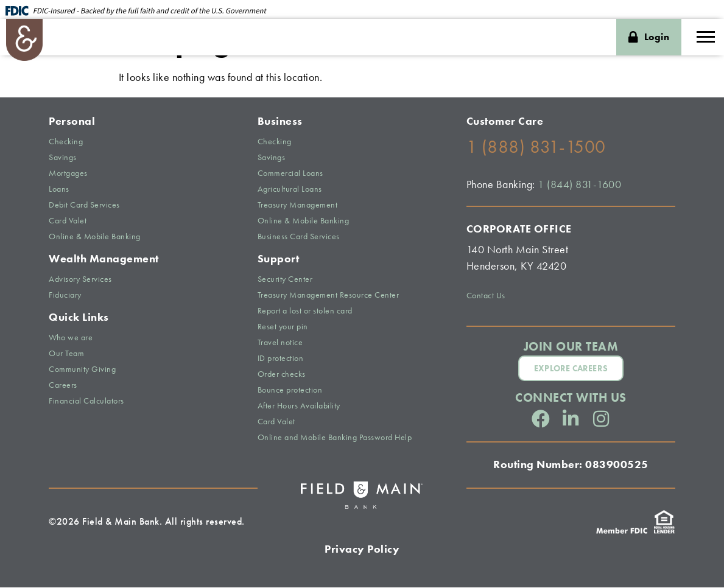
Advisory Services (80, 280)
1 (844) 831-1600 (579, 185)
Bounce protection (290, 391)
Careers (63, 386)
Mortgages (68, 174)
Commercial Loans (290, 174)
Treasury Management (298, 206)
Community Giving (82, 370)
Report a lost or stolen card (305, 312)
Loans (59, 190)
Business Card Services (299, 237)
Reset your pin (283, 327)
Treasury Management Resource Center (329, 296)
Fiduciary (65, 296)
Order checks (282, 375)
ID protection (281, 359)
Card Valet (68, 222)
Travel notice (280, 343)
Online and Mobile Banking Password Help (335, 438)
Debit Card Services (84, 206)
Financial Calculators (86, 402)
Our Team (66, 354)
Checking (66, 142)
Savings (63, 158)
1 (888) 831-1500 (536, 148)
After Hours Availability (299, 407)
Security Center (285, 280)
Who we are (71, 338)
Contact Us (486, 296)
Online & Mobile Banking (95, 237)
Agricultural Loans (290, 190)
